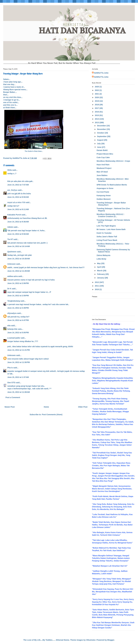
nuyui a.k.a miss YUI (16, 202)
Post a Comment (13, 397)
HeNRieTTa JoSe (101, 73)
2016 (97, 112)
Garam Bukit (102, 150)
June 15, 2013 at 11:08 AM (19, 392)
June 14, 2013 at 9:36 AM (18, 222)
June (99, 147)
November (102, 129)
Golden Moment (104, 199)
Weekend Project (104, 168)
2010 (97, 289)
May (99, 263)
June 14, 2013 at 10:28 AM (19, 259)
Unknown (11, 264)
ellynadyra (12, 313)
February (101, 274)
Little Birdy (101, 259)
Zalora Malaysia (103, 255)
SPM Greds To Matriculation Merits (112, 185)
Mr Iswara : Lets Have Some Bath (111, 229)
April (99, 267)
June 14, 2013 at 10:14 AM (19, 246)
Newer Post (10, 407)
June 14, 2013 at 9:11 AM (18, 209)
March (100, 271)
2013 (97, 123)
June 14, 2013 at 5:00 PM (18, 333)
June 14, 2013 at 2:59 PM (18, 296)
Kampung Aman (104, 195)
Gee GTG (11, 383)
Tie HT (10, 239)
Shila (10, 170)
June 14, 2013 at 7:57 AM (18, 185)
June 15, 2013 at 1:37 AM (18, 377)
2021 (97, 94)
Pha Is (10, 368)
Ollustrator (91, 640)
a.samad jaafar (14, 338)
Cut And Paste (103, 192)
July (99, 144)
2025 (97, 87)
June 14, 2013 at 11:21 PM (19, 350)
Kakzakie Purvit (14, 215)
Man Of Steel (102, 172)
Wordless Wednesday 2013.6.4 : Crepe (113, 161)
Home (46, 407)
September (102, 136)
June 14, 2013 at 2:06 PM (18, 283)
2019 (97, 101)
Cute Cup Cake (103, 157)
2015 (97, 115)
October (101, 133)
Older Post (83, 407)
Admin (10, 227)
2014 (97, 119)
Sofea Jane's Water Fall (107, 237)
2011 (97, 286)
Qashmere (12, 252)
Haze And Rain (103, 165)
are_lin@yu (12, 190)
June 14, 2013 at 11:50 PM (19, 362)
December (102, 126)
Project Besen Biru (105, 154)
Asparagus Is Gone (105, 188)
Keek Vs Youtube (104, 233)
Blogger (111, 640)
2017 (97, 108)
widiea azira (13, 276)
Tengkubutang (14, 301)
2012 (97, 282)
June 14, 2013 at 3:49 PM (18, 308)
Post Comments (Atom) (52, 415)
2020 (97, 97)
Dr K (9, 289)
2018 (97, 105)
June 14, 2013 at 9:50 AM (18, 234)
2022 (97, 90)
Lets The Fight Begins (106, 226)
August (100, 140)
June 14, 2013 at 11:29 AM (19, 271)
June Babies (102, 175)
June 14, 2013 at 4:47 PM (18, 320)
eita (9, 326)
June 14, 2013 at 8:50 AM (18, 197)
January (101, 278)
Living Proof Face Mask (107, 240)
